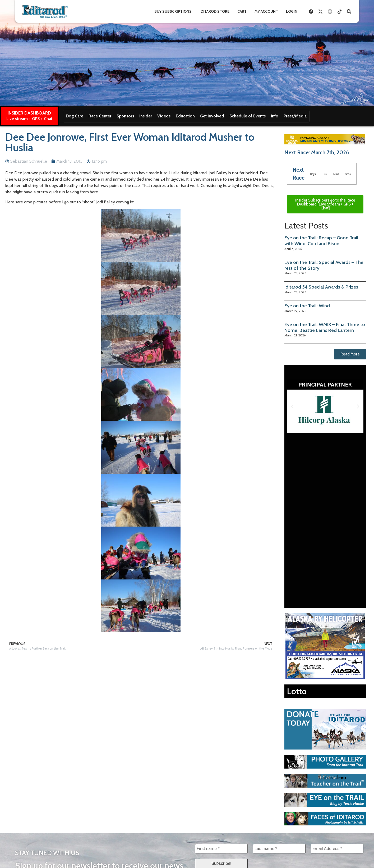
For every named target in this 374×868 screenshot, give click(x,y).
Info (275, 116)
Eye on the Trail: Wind (307, 306)
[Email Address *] (337, 849)
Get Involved (212, 116)
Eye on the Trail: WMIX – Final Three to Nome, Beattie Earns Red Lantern (325, 327)
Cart (242, 11)
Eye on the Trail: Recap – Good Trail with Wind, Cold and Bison (321, 241)
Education (185, 116)
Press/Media (295, 116)
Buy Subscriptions (173, 11)
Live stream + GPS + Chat (29, 119)
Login (292, 11)
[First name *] (221, 849)
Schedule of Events (248, 116)
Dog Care (75, 116)
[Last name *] (279, 849)
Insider (146, 116)
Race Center (100, 116)
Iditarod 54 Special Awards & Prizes (321, 287)
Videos (164, 116)
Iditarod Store (214, 11)
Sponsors (125, 116)
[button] (292, 406)
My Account (266, 11)
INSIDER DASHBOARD (29, 113)
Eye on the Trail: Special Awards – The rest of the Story (324, 265)
